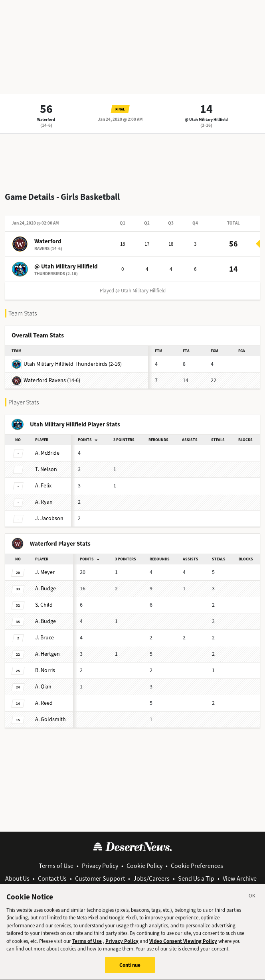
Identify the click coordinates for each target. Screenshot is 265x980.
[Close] (252, 902)
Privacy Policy (100, 866)
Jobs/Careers (151, 878)
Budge (45, 589)
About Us (17, 878)
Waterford (46, 119)
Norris (45, 670)
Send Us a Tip (196, 878)
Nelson (46, 469)
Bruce (44, 638)
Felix (43, 486)
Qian (43, 687)
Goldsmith (50, 719)
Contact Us (52, 878)
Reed (44, 703)
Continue (130, 970)
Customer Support (100, 878)
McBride (47, 453)
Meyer (45, 572)
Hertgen (47, 654)
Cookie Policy (144, 866)
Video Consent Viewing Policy (183, 946)
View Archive (240, 878)
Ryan (44, 502)
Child (44, 605)
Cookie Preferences (197, 866)
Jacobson (49, 518)
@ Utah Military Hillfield (206, 119)
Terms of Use (56, 866)
